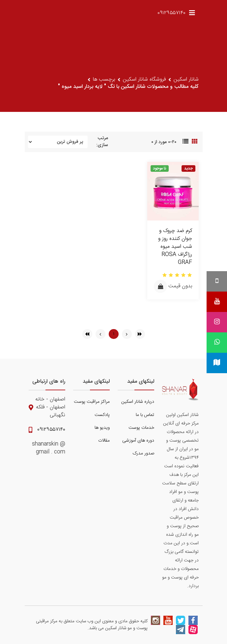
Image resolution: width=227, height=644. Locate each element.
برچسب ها (104, 80)
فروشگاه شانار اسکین (144, 80)
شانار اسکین (186, 80)
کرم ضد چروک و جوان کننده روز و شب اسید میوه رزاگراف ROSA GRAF (175, 247)
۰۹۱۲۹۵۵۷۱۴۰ (171, 13)
